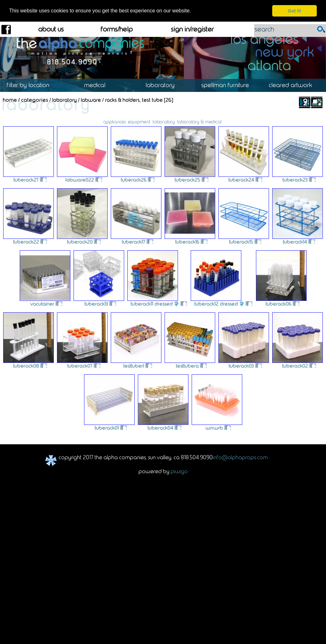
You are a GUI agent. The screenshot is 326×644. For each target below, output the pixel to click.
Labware (91, 100)
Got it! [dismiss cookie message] (294, 11)
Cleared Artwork (293, 85)
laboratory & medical (199, 121)
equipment (139, 121)
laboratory (164, 121)
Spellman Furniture (228, 85)
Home (10, 100)
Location (33, 85)
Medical (98, 85)
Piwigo (179, 471)
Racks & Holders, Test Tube (134, 100)
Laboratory (163, 85)
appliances (114, 121)
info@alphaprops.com (240, 457)
